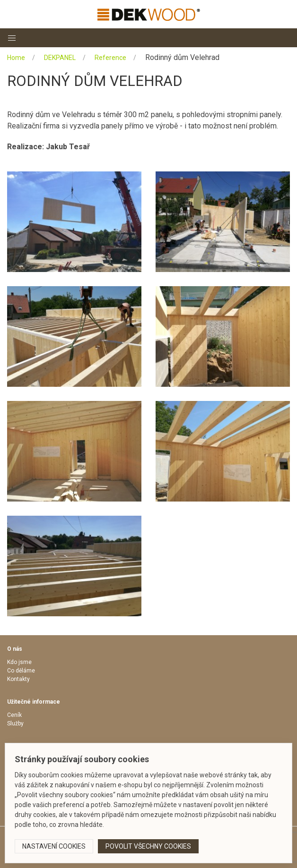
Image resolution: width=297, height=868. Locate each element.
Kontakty (18, 679)
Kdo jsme (19, 662)
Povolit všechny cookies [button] (148, 846)
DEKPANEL (60, 58)
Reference (110, 58)
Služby (15, 723)
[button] (12, 38)
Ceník (14, 715)
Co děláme (21, 671)
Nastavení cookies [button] (54, 846)
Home (16, 58)
